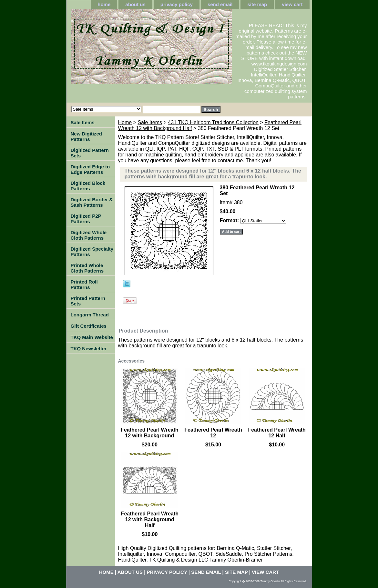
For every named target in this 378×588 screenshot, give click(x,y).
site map (257, 4)
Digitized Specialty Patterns (92, 252)
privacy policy (177, 4)
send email (220, 4)
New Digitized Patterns (87, 136)
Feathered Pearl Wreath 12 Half (277, 433)
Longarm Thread (90, 315)
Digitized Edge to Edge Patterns (90, 169)
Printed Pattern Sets (88, 301)
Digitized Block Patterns (88, 186)
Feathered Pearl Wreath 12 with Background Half (150, 519)
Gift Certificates (89, 326)
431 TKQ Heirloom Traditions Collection (213, 122)
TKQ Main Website (92, 337)
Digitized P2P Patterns (86, 219)
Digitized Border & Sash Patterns (92, 202)
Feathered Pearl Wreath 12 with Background (149, 433)
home (104, 4)
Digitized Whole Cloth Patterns (89, 235)
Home (125, 122)
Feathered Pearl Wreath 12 (213, 433)
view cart (292, 4)
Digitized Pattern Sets (90, 153)
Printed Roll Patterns (84, 284)
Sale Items (150, 122)
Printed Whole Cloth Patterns (87, 268)
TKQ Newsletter (89, 349)
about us (135, 4)
